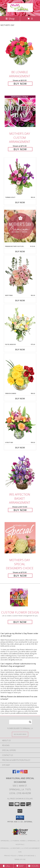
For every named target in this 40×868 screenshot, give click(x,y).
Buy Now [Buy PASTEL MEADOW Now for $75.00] (20, 350)
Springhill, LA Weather (10, 848)
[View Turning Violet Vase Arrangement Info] (20, 177)
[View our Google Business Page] (18, 773)
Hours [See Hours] (33, 866)
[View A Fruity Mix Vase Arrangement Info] (20, 422)
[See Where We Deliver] (20, 734)
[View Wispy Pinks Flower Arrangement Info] (20, 275)
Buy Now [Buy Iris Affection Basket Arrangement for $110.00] (20, 510)
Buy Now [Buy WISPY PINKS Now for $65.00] (20, 300)
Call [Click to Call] (7, 866)
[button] (20, 818)
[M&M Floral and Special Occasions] (20, 11)
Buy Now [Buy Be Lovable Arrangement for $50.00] (20, 84)
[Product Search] (20, 722)
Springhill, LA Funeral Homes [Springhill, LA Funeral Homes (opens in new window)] (13, 841)
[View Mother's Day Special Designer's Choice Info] (20, 538)
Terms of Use (20, 859)
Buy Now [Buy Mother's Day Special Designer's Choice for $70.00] (20, 576)
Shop (10, 19)
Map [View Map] (20, 866)
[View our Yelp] (26, 773)
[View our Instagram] (22, 773)
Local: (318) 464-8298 (20, 793)
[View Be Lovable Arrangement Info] (20, 50)
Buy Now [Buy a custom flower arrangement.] (20, 622)
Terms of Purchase (26, 856)
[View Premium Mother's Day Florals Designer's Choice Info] (20, 226)
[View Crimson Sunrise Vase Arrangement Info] (20, 373)
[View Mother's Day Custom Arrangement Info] (20, 111)
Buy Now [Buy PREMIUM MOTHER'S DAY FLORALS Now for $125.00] (20, 251)
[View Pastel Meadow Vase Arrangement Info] (20, 324)
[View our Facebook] (14, 773)
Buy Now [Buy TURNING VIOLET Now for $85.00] (20, 202)
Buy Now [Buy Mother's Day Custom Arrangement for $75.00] (20, 149)
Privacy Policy (10, 856)
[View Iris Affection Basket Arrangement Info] (20, 472)
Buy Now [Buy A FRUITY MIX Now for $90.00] (20, 448)
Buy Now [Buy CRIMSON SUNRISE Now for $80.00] (20, 399)
